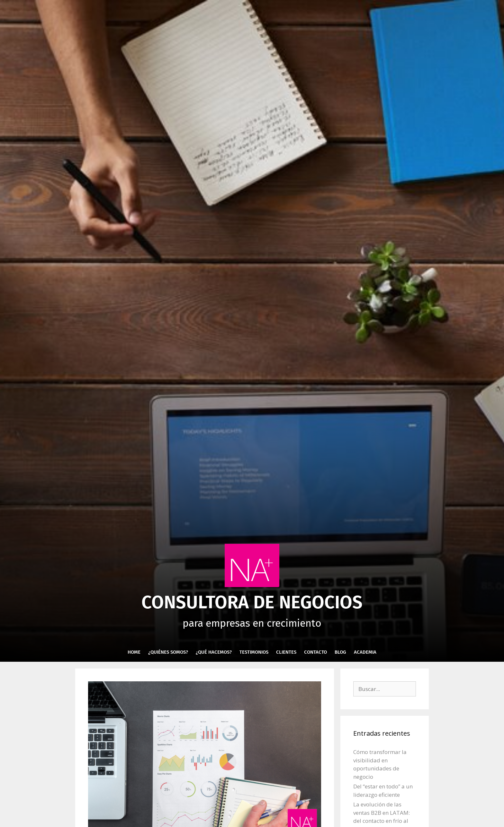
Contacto (315, 652)
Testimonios (254, 652)
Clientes (286, 652)
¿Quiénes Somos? (168, 652)
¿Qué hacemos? (214, 652)
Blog (340, 652)
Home (134, 652)
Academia (365, 652)
